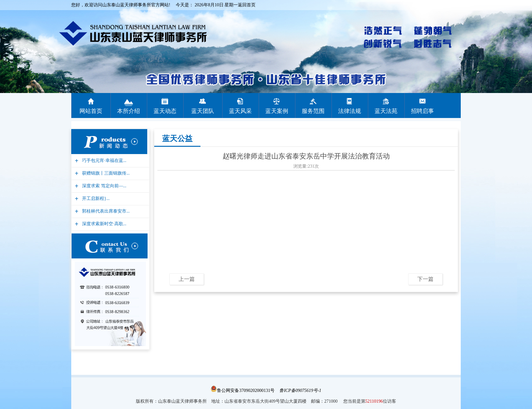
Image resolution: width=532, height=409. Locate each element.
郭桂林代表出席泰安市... (105, 211)
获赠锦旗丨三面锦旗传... (105, 173)
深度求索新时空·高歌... (103, 224)
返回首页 (247, 5)
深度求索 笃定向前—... (103, 186)
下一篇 (425, 279)
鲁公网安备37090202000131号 (243, 390)
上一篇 (187, 279)
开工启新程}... (95, 198)
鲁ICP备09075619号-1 (300, 390)
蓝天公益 (177, 139)
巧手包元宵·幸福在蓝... (103, 161)
